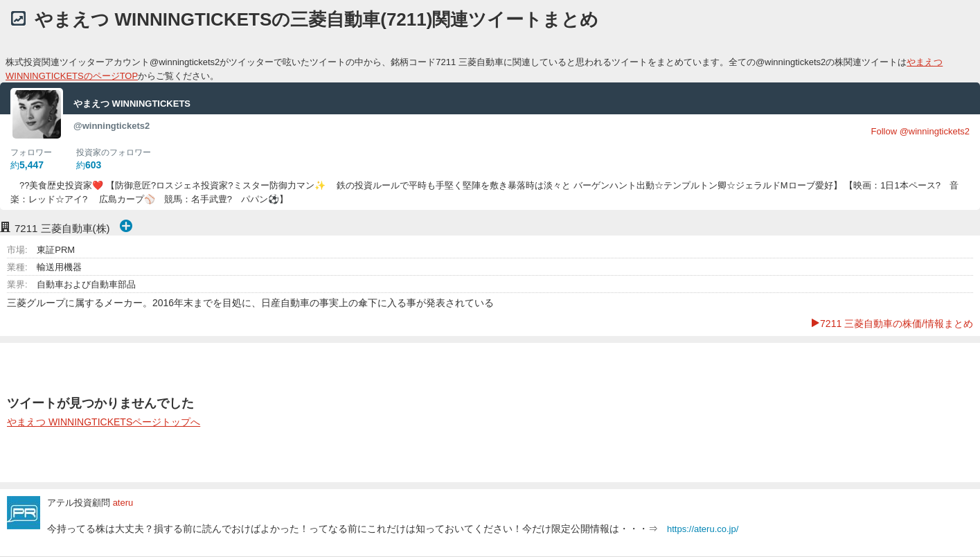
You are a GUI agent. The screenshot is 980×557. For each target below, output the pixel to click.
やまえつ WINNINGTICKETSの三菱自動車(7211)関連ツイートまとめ (317, 19)
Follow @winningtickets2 (920, 131)
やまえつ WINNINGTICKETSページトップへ (104, 422)
